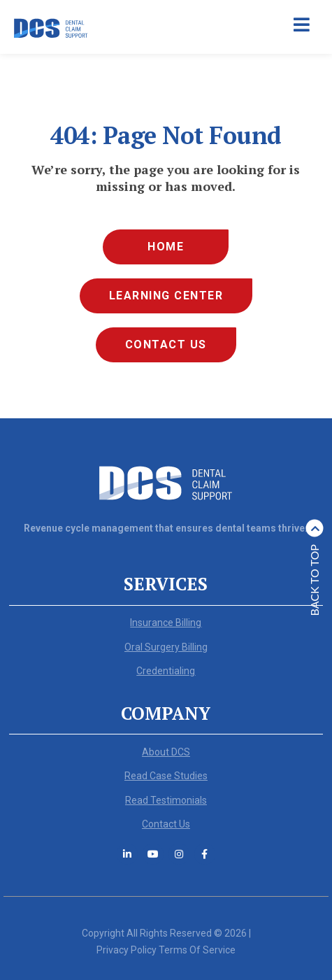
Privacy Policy (127, 950)
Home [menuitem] (166, 247)
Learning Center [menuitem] (166, 296)
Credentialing (166, 671)
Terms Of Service (197, 950)
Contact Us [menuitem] (166, 345)
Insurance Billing (166, 623)
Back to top (315, 567)
